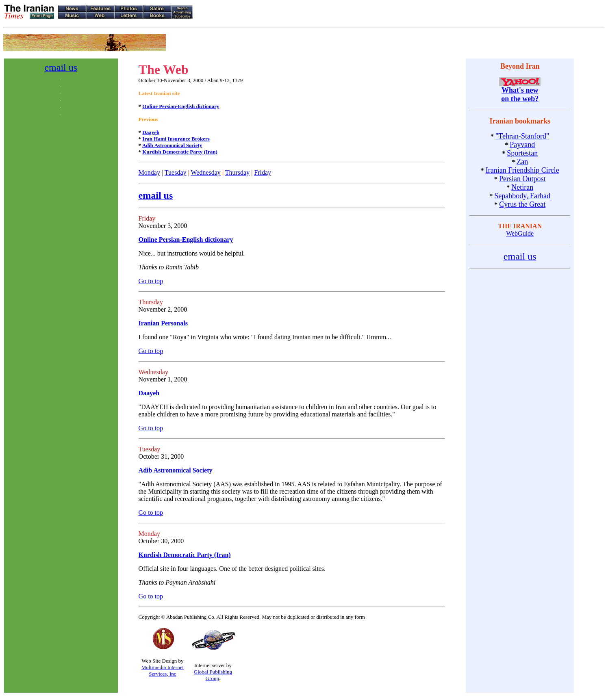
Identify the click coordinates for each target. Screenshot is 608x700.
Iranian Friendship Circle (522, 170)
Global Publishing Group (213, 675)
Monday (149, 172)
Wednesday (205, 172)
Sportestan (522, 153)
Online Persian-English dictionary (181, 106)
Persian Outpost (522, 179)
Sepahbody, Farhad (522, 196)
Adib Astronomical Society (172, 145)
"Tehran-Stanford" (522, 136)
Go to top (151, 281)
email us (61, 67)
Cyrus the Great (522, 204)
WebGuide (520, 233)
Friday (263, 172)
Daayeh (151, 132)
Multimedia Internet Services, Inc (163, 671)
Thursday (237, 172)
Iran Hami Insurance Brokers (176, 139)
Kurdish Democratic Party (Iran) (180, 152)
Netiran (522, 187)
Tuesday (176, 172)
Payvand (522, 145)
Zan (522, 162)
